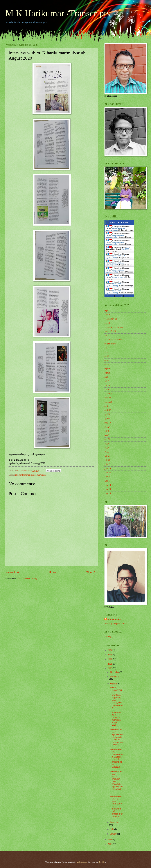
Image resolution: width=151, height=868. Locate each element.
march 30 (108, 402)
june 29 (108, 468)
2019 (110, 839)
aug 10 (107, 448)
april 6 (107, 406)
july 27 (107, 456)
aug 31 (107, 439)
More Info (128, 296)
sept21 (107, 373)
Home (52, 572)
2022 (110, 659)
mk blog (108, 637)
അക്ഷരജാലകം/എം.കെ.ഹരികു (115, 236)
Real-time (110, 296)
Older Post (92, 572)
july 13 (107, 464)
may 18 (108, 423)
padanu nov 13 (111, 319)
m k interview (110, 344)
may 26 (108, 489)
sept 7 (107, 435)
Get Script (119, 296)
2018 (110, 844)
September (115, 822)
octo (106, 352)
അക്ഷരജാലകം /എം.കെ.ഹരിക (115, 257)
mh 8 (107, 389)
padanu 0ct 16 (110, 331)
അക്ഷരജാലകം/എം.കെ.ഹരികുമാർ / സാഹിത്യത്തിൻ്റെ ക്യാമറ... (116, 758)
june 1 (107, 481)
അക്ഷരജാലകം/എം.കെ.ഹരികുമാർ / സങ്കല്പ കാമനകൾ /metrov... (116, 737)
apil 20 (107, 414)
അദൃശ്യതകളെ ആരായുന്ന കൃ (115, 229)
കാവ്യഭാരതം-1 (118, 277)
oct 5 (107, 365)
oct (106, 348)
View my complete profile (115, 624)
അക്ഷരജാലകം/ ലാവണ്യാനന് (115, 264)
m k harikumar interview (26, 475)
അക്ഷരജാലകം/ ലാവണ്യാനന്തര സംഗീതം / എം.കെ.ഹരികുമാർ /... (116, 781)
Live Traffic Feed (119, 222)
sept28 (107, 369)
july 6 (107, 431)
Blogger (102, 862)
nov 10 (107, 323)
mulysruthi (42, 475)
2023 (110, 655)
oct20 (107, 356)
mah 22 (108, 398)
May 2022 (125, 249)
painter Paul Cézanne (113, 340)
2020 (110, 668)
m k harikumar (114, 619)
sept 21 (107, 310)
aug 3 (107, 452)
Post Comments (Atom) (27, 579)
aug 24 (107, 427)
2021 (110, 664)
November (115, 677)
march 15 (108, 394)
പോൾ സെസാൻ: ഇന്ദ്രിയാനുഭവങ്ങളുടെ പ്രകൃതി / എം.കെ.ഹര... (116, 698)
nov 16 (107, 315)
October (114, 684)
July (112, 829)
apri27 (107, 418)
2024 (110, 650)
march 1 (108, 385)
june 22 (108, 473)
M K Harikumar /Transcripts (58, 13)
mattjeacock (82, 862)
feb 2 (107, 381)
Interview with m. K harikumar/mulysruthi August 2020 (116, 719)
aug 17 (107, 444)
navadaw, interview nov (114, 327)
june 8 (107, 477)
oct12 (107, 360)
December (115, 672)
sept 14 (107, 377)
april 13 (108, 410)
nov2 (107, 335)
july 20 (107, 460)
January (114, 834)
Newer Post (12, 572)
